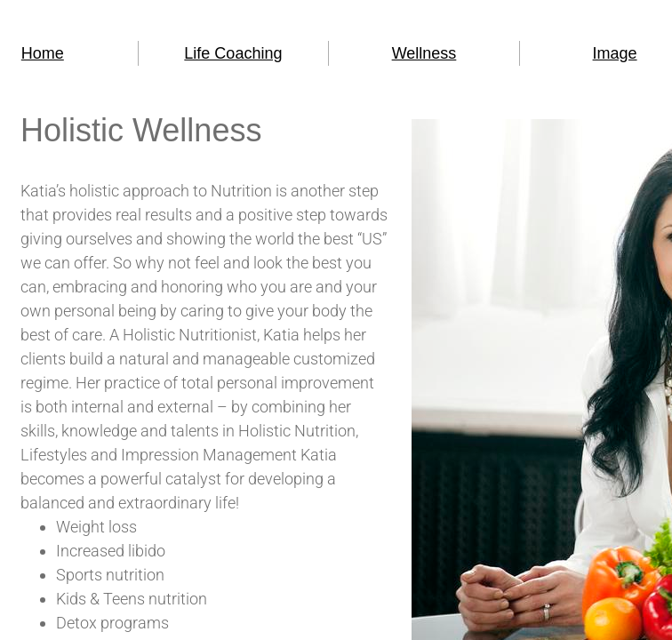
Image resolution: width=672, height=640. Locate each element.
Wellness (424, 53)
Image (615, 53)
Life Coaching (233, 53)
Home (43, 53)
